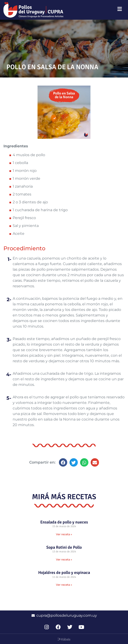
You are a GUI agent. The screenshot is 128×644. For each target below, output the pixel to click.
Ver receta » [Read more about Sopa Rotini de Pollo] (64, 559)
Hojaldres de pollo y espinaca (64, 573)
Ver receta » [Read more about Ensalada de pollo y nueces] (64, 534)
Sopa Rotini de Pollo (64, 547)
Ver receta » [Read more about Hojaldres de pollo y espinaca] (64, 585)
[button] (63, 462)
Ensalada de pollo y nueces (64, 522)
